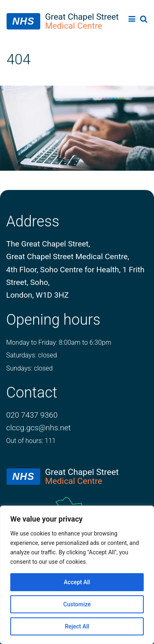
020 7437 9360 (32, 415)
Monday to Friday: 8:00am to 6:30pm (59, 342)
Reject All (77, 626)
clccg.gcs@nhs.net (38, 428)
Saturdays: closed (32, 355)
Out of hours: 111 (31, 441)
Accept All (77, 582)
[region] (77, 575)
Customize (77, 604)
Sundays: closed (29, 368)
